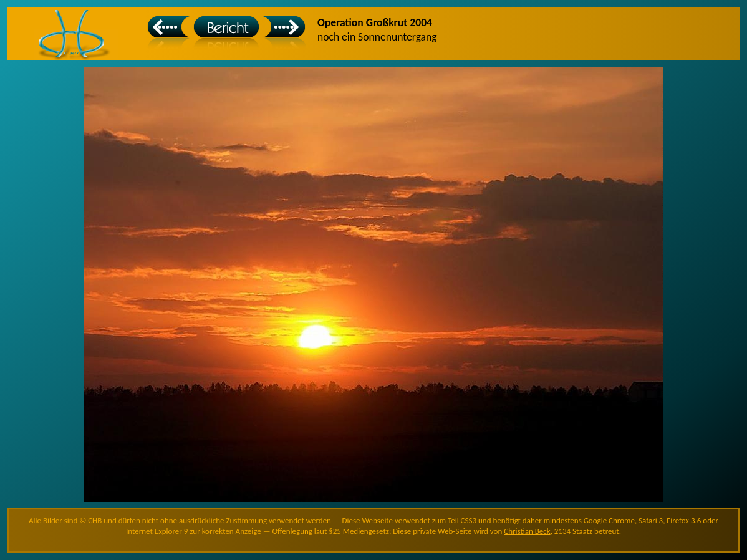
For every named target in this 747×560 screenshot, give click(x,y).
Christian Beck (527, 531)
